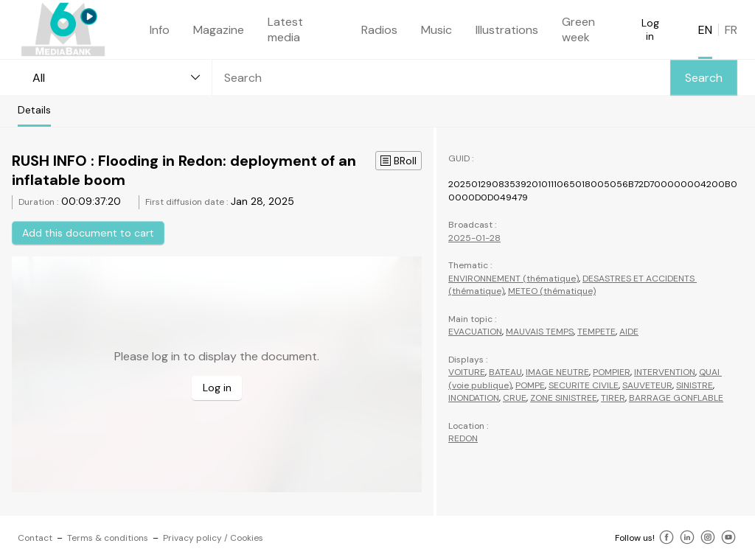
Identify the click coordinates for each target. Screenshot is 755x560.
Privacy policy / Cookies (213, 538)
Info (160, 30)
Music (436, 30)
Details (34, 110)
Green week (578, 29)
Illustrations (507, 30)
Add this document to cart (88, 233)
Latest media (285, 29)
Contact (35, 538)
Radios (379, 30)
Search (704, 78)
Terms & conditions (108, 538)
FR (731, 30)
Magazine (219, 30)
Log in (650, 29)
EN (705, 30)
